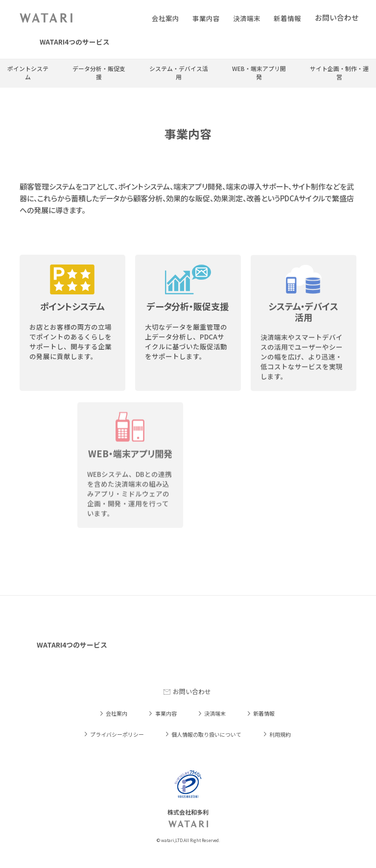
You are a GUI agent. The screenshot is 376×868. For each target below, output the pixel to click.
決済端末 (247, 18)
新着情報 (287, 18)
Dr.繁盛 (269, 42)
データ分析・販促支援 (99, 72)
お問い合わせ (192, 691)
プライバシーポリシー (117, 734)
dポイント (320, 42)
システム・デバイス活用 (179, 72)
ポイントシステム (28, 72)
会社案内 (165, 18)
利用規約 (280, 734)
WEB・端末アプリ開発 (259, 72)
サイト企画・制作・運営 (339, 72)
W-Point (214, 42)
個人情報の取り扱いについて (206, 734)
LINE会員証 (152, 42)
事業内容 (206, 18)
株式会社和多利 (46, 18)
